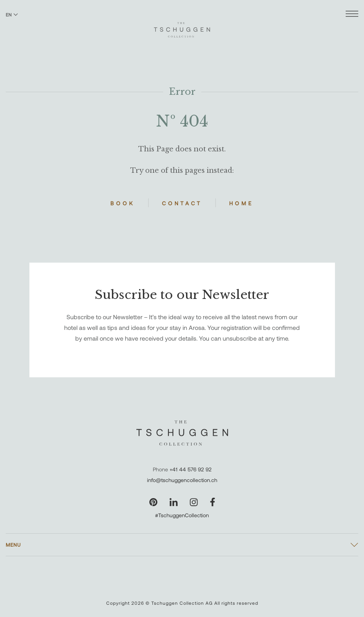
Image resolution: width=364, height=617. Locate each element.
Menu (13, 545)
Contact (182, 203)
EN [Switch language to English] (12, 15)
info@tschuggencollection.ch (182, 480)
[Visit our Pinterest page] (153, 502)
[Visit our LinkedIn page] (174, 502)
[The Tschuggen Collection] (182, 26)
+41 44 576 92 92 (191, 469)
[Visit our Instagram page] (194, 502)
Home (241, 203)
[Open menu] (352, 15)
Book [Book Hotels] (123, 203)
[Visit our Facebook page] (213, 502)
